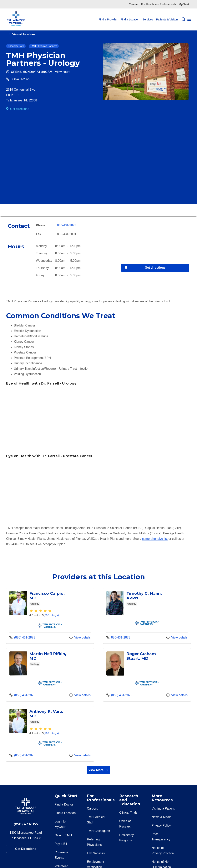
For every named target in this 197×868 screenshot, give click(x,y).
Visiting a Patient (163, 809)
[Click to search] (184, 19)
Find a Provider (108, 16)
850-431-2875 (20, 79)
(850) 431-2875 (22, 637)
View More (98, 770)
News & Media (162, 817)
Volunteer (61, 866)
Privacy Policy (161, 825)
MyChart (184, 4)
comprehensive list (155, 539)
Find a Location (130, 16)
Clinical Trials (128, 813)
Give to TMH (63, 835)
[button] (189, 19)
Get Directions (26, 849)
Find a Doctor (64, 804)
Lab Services (96, 853)
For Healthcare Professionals (159, 4)
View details (80, 637)
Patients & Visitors (167, 16)
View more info (50, 616)
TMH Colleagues (98, 831)
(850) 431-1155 (26, 824)
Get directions (20, 109)
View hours (63, 72)
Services (148, 16)
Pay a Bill (61, 844)
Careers (134, 4)
